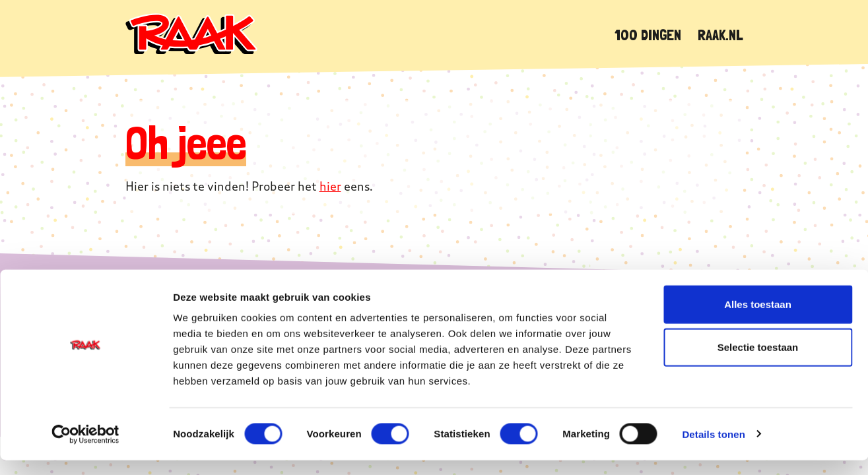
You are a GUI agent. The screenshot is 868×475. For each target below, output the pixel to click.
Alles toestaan (758, 319)
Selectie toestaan (758, 363)
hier (330, 187)
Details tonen (713, 449)
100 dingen (648, 35)
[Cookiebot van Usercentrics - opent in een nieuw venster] (85, 449)
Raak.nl (720, 35)
